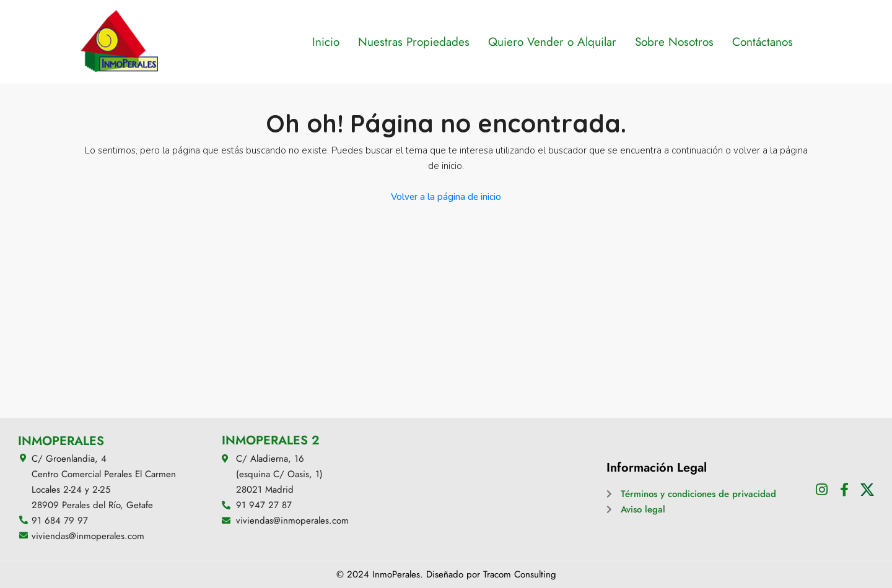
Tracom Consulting (520, 574)
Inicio (326, 42)
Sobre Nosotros (674, 42)
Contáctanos (763, 42)
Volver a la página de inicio (446, 197)
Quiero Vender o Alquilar (552, 42)
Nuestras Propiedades (414, 42)
